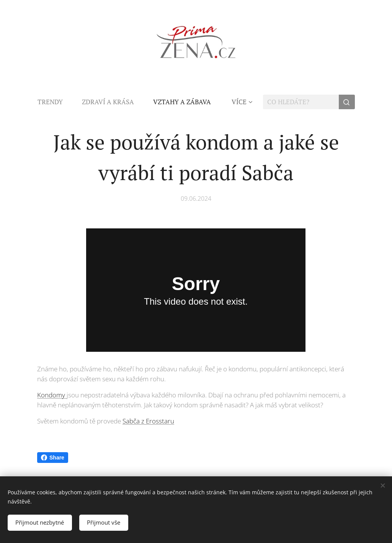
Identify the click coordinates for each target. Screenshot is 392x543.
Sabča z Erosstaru (148, 421)
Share (53, 458)
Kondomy (52, 395)
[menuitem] (55, 102)
